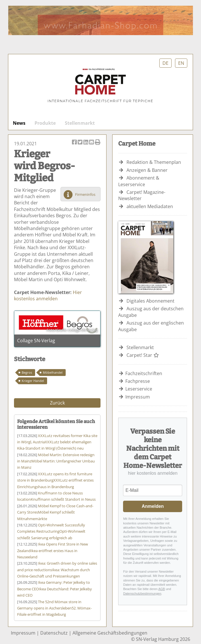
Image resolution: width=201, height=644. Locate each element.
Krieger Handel (33, 381)
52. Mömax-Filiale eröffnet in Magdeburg (54, 608)
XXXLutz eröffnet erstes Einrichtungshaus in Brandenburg (55, 480)
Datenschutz (54, 633)
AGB (161, 589)
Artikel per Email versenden (92, 143)
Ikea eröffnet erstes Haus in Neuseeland (53, 551)
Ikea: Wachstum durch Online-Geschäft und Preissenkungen (57, 570)
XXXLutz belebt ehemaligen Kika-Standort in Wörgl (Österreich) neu (57, 442)
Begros (27, 372)
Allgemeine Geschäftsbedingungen (110, 633)
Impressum (138, 397)
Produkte (45, 123)
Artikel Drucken (98, 143)
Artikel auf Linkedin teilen (86, 143)
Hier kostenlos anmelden (48, 295)
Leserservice (139, 389)
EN (181, 63)
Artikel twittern (81, 143)
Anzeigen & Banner (147, 170)
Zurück (57, 403)
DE (165, 63)
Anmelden (153, 506)
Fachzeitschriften (144, 373)
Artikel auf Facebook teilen (75, 143)
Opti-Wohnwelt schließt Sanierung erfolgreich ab (51, 531)
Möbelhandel (53, 372)
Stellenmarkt (80, 123)
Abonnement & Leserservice (139, 181)
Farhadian (100, 20)
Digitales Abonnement (150, 301)
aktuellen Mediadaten (150, 206)
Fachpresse (138, 381)
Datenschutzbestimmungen (142, 593)
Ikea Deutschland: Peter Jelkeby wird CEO (55, 589)
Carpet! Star (143, 355)
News (19, 123)
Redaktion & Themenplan (154, 162)
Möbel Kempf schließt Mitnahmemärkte (55, 512)
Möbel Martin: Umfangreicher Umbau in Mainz (56, 461)
